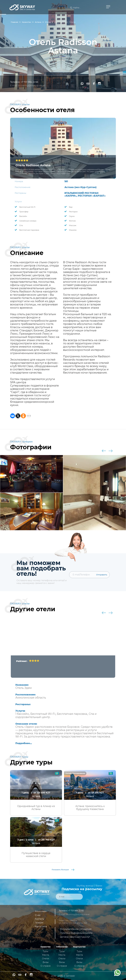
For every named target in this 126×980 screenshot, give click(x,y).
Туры (46, 951)
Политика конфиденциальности (76, 933)
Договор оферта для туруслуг (75, 937)
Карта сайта (41, 926)
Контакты (40, 919)
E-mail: (14, 86)
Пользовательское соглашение (76, 929)
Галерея (39, 923)
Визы (46, 962)
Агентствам (41, 911)
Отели (46, 959)
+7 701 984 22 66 (30, 82)
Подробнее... (24, 743)
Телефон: (15, 82)
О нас (38, 915)
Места (46, 955)
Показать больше (63, 870)
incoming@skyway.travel (31, 86)
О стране (46, 966)
